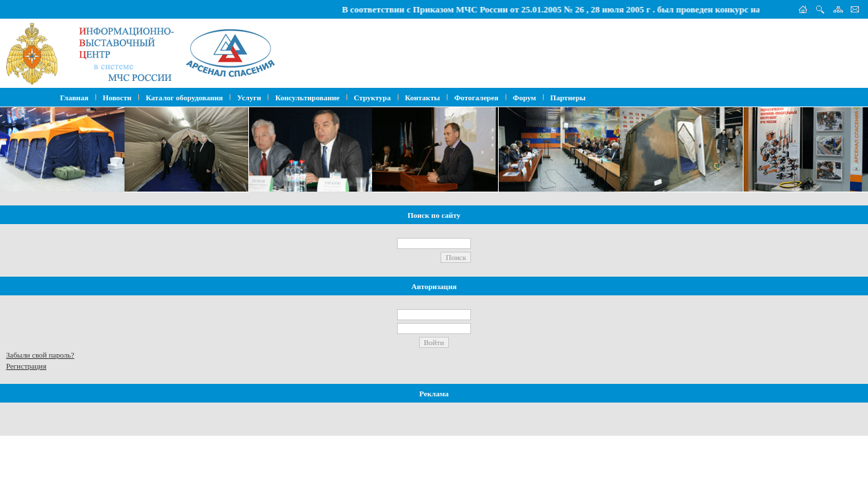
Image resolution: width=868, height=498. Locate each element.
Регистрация (26, 366)
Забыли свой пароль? (40, 355)
